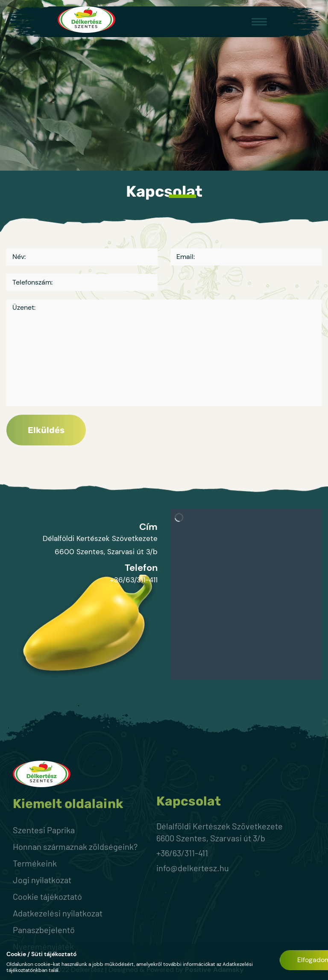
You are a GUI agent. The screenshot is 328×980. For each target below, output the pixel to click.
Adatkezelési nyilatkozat (58, 913)
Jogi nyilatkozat (42, 880)
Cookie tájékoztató (47, 896)
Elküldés (46, 430)
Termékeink (35, 863)
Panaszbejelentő (44, 930)
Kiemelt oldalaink (68, 804)
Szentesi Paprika (44, 830)
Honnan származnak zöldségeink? (75, 846)
